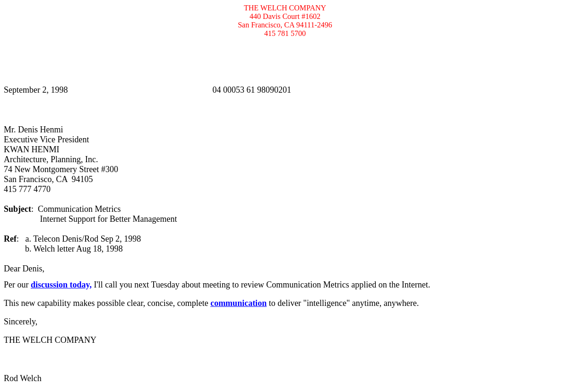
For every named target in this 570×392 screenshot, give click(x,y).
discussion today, (61, 285)
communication (238, 303)
